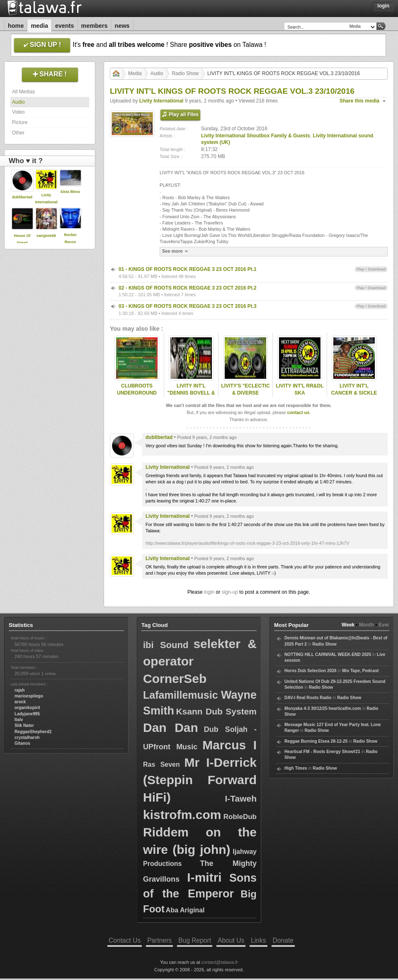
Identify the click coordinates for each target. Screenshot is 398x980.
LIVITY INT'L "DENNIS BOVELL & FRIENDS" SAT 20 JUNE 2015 (191, 396)
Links (258, 940)
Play (360, 269)
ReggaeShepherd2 (33, 732)
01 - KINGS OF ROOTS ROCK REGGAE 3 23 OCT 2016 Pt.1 (188, 269)
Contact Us (125, 940)
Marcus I (229, 745)
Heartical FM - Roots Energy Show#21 (322, 752)
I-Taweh (241, 798)
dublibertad (22, 197)
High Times (296, 768)
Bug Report (195, 940)
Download (377, 269)
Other (18, 133)
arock (20, 702)
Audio (18, 102)
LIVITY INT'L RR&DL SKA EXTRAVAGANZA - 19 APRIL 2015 (300, 396)
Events (65, 26)
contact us (298, 412)
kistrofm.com (182, 815)
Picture (20, 122)
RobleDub (240, 817)
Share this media (359, 101)
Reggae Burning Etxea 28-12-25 (316, 741)
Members (95, 26)
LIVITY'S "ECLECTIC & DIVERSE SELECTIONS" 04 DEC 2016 (245, 396)
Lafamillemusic (181, 695)
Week (348, 625)
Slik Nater (24, 725)
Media (39, 26)
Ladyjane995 (27, 714)
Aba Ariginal (185, 910)
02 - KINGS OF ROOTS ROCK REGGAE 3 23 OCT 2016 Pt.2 (188, 288)
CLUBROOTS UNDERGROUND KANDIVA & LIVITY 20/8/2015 (137, 396)
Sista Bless (70, 192)
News (122, 26)
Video (18, 112)
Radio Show (185, 73)
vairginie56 (46, 236)
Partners (159, 940)
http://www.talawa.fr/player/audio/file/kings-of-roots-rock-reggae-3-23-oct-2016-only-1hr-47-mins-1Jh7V (247, 543)
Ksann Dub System (216, 711)
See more (176, 251)
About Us (231, 940)
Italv (19, 720)
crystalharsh (27, 737)
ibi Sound (166, 645)
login (209, 592)
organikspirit (27, 708)
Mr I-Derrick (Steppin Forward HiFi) (200, 780)
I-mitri (204, 877)
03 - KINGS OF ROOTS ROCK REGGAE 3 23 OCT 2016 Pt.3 (188, 306)
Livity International (161, 101)
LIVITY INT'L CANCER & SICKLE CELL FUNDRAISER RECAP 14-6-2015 (354, 396)
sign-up (230, 592)
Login (383, 6)
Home (16, 26)
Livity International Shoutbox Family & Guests (256, 136)
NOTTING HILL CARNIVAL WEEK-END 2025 (328, 655)
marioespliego (29, 696)
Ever (384, 625)
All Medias (23, 92)
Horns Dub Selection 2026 (311, 671)
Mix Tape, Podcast (360, 671)
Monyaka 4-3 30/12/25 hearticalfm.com (323, 708)
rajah (19, 690)
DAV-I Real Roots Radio (308, 698)
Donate (283, 940)
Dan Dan (171, 728)
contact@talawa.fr (220, 962)
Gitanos (22, 743)
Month (366, 625)
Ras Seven (161, 764)
